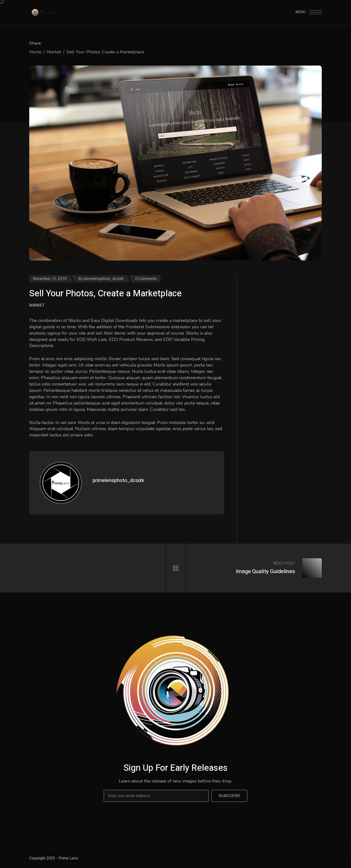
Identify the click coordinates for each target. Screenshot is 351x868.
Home (35, 52)
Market (54, 52)
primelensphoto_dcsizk (104, 279)
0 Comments (146, 279)
